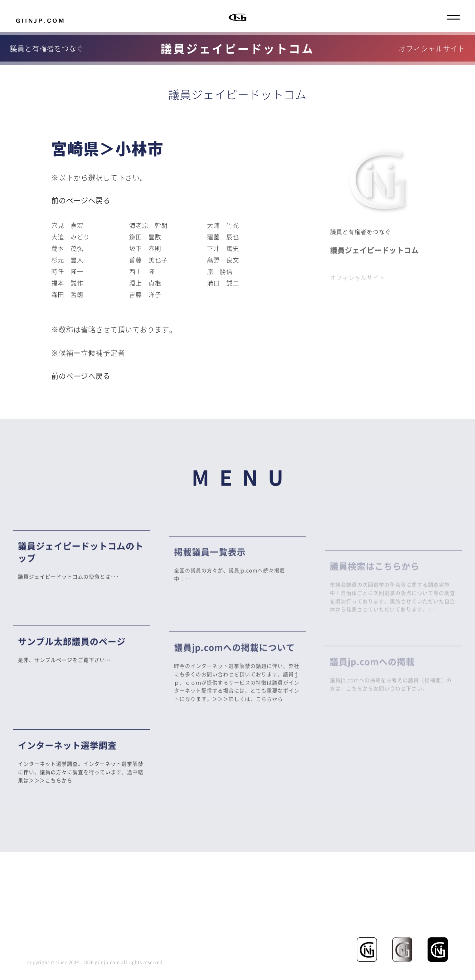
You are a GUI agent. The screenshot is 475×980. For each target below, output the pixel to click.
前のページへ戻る (81, 200)
